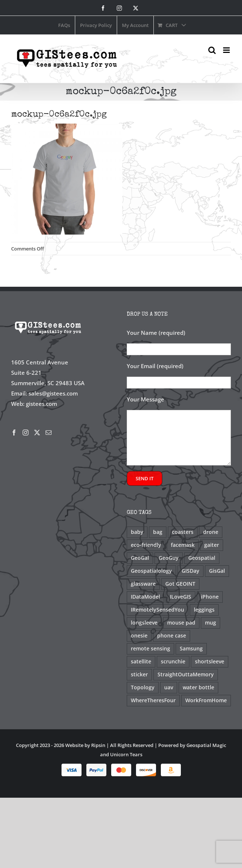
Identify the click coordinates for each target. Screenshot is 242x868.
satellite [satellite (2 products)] (141, 662)
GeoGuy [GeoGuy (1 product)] (169, 558)
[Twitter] (37, 433)
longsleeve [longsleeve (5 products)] (144, 623)
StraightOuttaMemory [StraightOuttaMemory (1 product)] (186, 674)
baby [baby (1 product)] (137, 532)
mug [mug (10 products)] (210, 623)
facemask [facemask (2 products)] (183, 545)
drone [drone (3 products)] (211, 532)
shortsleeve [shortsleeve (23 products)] (210, 662)
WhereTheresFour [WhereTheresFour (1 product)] (153, 700)
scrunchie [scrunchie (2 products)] (173, 662)
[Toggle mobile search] (212, 50)
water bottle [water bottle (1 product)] (198, 687)
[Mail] (49, 433)
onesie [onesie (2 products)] (139, 636)
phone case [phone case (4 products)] (172, 636)
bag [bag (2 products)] (158, 532)
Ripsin (98, 745)
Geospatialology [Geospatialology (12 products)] (151, 571)
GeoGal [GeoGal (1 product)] (140, 558)
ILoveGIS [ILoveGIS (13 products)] (180, 597)
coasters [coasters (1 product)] (183, 532)
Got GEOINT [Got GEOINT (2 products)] (180, 584)
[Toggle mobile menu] (227, 50)
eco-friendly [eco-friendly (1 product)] (146, 545)
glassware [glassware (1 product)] (143, 584)
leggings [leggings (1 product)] (204, 610)
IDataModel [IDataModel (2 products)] (145, 597)
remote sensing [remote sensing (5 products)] (150, 649)
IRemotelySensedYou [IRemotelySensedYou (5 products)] (158, 610)
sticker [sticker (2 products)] (139, 674)
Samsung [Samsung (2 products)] (191, 649)
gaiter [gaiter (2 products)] (212, 545)
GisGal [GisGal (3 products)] (217, 571)
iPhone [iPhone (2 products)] (210, 597)
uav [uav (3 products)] (169, 687)
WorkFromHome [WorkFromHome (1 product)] (206, 700)
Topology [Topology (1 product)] (143, 687)
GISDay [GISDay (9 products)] (190, 571)
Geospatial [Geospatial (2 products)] (202, 558)
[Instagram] (26, 433)
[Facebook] (14, 433)
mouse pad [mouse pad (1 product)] (181, 623)
